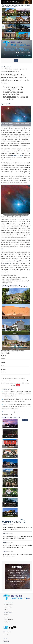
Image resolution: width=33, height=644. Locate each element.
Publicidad (7, 615)
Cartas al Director (9, 620)
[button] (3, 114)
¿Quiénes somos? (9, 605)
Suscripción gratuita (23, 55)
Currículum (7, 622)
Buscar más (25, 420)
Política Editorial (8, 607)
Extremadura (7, 632)
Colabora (7, 617)
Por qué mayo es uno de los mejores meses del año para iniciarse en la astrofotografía (18, 537)
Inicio (2, 67)
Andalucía (6, 635)
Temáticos (6, 641)
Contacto (7, 609)
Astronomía (7, 67)
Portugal (6, 638)
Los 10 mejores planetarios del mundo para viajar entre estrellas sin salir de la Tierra (18, 546)
